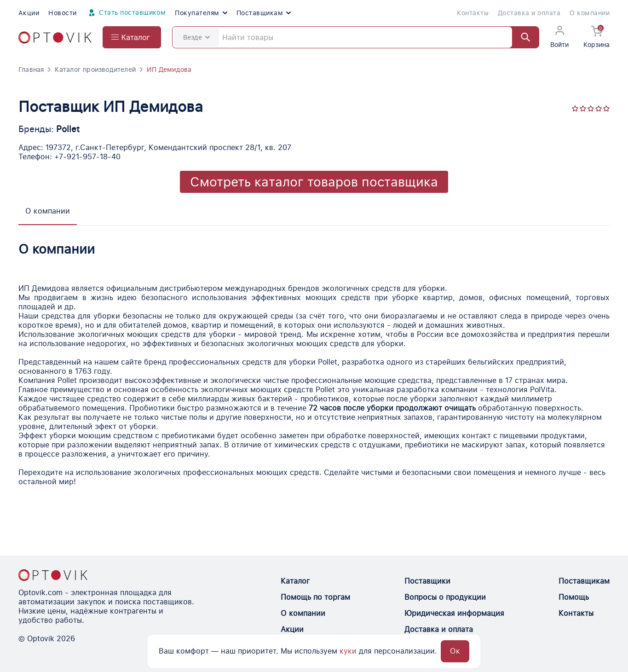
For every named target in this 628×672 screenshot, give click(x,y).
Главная (31, 70)
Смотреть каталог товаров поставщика (314, 182)
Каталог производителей (95, 70)
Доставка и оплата (529, 13)
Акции (29, 13)
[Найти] (521, 37)
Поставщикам (264, 13)
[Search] (356, 37)
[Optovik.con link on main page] (53, 575)
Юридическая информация (454, 613)
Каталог (295, 581)
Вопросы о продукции (445, 597)
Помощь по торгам (315, 597)
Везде (196, 37)
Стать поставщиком (126, 13)
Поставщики (427, 581)
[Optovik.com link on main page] (55, 38)
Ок (455, 651)
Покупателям (201, 13)
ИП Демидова (169, 70)
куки (348, 651)
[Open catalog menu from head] (132, 37)
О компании (590, 13)
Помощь (574, 597)
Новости (62, 13)
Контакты (473, 13)
